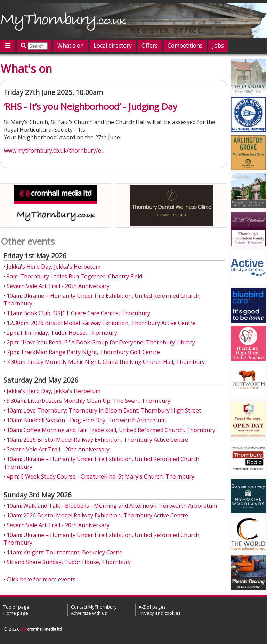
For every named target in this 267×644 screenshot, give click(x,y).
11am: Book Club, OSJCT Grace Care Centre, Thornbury (78, 313)
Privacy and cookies (160, 613)
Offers (150, 46)
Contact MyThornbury (94, 607)
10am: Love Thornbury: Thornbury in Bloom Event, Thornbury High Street (104, 410)
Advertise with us (89, 613)
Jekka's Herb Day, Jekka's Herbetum (54, 267)
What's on (71, 46)
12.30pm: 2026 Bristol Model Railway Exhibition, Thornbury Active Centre (101, 323)
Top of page (16, 607)
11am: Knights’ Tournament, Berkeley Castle (64, 552)
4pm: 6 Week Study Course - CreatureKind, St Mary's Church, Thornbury (100, 476)
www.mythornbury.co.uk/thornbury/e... (54, 150)
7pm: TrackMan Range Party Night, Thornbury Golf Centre (83, 352)
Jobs (218, 46)
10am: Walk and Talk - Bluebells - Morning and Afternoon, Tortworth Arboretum (112, 506)
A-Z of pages (152, 607)
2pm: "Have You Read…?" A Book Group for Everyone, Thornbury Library (101, 342)
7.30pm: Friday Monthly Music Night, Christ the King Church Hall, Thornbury (106, 362)
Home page (16, 613)
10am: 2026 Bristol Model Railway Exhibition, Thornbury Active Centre (97, 440)
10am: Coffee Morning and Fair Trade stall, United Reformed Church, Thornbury (111, 430)
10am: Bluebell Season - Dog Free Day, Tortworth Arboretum (86, 420)
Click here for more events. (42, 579)
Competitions (185, 46)
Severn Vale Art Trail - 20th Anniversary (58, 286)
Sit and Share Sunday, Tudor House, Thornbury (69, 562)
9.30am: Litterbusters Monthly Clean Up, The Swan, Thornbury (88, 401)
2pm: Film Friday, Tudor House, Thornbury (62, 333)
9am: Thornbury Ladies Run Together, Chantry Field (74, 276)
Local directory (113, 46)
